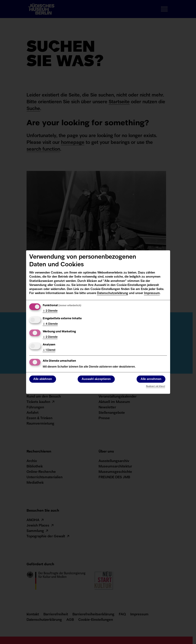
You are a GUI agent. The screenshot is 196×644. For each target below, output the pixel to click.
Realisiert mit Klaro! (156, 386)
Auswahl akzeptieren (96, 379)
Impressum (152, 293)
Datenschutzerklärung (113, 293)
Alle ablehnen (43, 379)
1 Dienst (49, 350)
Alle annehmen (151, 379)
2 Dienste (50, 311)
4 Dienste (50, 324)
